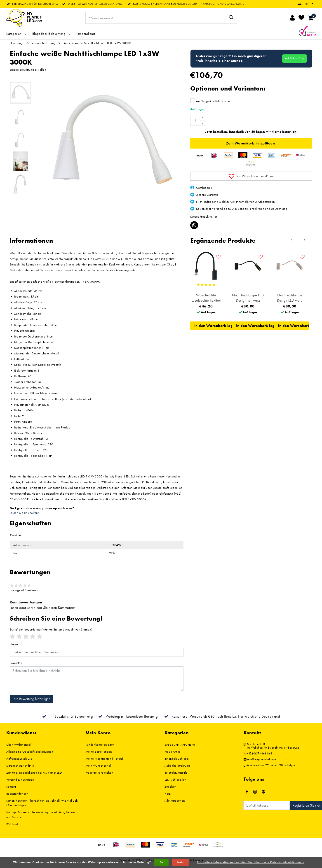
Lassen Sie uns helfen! (24, 513)
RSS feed (12, 824)
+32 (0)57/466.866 (258, 754)
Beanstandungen (18, 794)
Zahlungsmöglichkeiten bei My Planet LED (34, 773)
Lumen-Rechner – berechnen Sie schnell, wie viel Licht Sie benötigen (42, 803)
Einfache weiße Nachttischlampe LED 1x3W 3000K (97, 43)
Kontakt (11, 787)
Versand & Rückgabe (20, 780)
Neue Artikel (173, 752)
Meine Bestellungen (99, 752)
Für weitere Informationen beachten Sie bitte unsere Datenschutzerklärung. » (251, 862)
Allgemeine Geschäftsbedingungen (30, 752)
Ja (161, 862)
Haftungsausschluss (19, 759)
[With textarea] (97, 679)
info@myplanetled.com (260, 759)
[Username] (97, 652)
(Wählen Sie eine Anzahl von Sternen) (51, 629)
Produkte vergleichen (99, 773)
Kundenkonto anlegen (100, 745)
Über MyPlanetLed (19, 745)
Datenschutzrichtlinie (20, 766)
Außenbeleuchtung (177, 766)
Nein (181, 862)
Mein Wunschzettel (98, 766)
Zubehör (170, 787)
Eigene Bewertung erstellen (28, 70)
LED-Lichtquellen (176, 780)
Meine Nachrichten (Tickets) (104, 759)
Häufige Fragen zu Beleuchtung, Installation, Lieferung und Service (42, 815)
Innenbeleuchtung (43, 43)
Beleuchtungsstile (176, 773)
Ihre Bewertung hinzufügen (32, 699)
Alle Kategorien (175, 801)
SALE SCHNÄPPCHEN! (180, 745)
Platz (168, 794)
